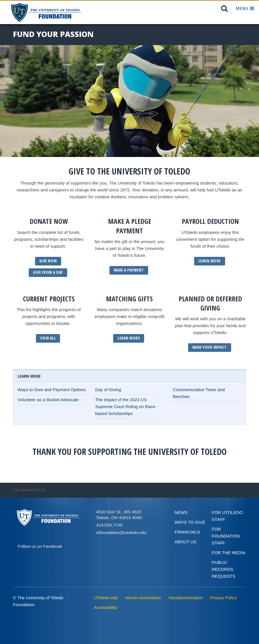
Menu (245, 8)
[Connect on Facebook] (40, 546)
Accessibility (106, 607)
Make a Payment (129, 270)
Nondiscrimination (186, 598)
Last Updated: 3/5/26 (29, 490)
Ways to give (190, 522)
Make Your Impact (210, 347)
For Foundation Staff (226, 536)
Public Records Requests (224, 569)
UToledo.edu (106, 598)
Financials (187, 532)
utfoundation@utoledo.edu (121, 533)
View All (48, 338)
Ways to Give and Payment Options (52, 390)
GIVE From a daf (48, 272)
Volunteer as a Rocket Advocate (48, 400)
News (181, 512)
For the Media (228, 553)
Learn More (210, 261)
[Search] (224, 10)
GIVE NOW (48, 261)
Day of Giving (108, 390)
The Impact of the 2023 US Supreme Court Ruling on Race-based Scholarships (126, 407)
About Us (185, 542)
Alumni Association (143, 598)
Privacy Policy (223, 598)
